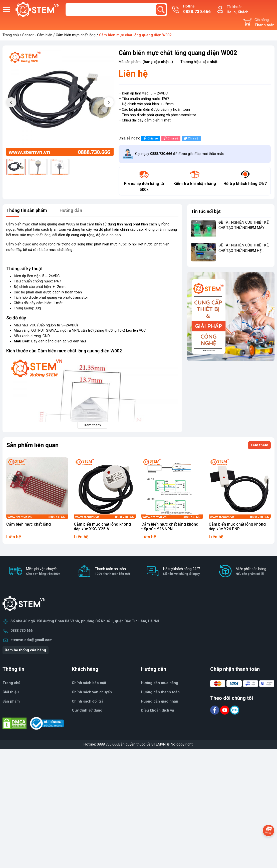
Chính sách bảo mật (89, 683)
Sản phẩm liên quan (32, 445)
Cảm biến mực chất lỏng (76, 35)
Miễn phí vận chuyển (43, 571)
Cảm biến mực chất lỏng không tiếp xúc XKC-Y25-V (102, 527)
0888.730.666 (22, 631)
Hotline (197, 9)
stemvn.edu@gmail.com (32, 640)
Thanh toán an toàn (112, 571)
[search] (161, 9)
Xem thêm (259, 445)
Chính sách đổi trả (88, 701)
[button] (109, 102)
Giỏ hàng (261, 23)
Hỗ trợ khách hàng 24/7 (182, 571)
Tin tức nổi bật (206, 211)
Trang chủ (11, 35)
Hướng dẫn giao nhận (160, 701)
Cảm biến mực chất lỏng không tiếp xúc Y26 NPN (170, 527)
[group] (60, 103)
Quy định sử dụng (87, 710)
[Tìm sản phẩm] (116, 9)
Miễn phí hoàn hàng (251, 571)
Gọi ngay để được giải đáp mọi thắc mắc (180, 154)
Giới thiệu (11, 692)
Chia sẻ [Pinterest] (170, 138)
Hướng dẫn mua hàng (160, 683)
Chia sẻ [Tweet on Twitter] (191, 138)
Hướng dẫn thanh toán (160, 692)
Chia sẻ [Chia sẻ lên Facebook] (150, 138)
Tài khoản (238, 10)
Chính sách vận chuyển (92, 692)
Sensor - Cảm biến (37, 35)
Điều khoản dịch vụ (158, 710)
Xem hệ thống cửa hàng (26, 650)
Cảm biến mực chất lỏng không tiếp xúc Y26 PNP (237, 527)
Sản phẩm (11, 701)
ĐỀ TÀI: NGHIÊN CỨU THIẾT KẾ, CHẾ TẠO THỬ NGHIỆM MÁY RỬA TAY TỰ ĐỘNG (244, 228)
